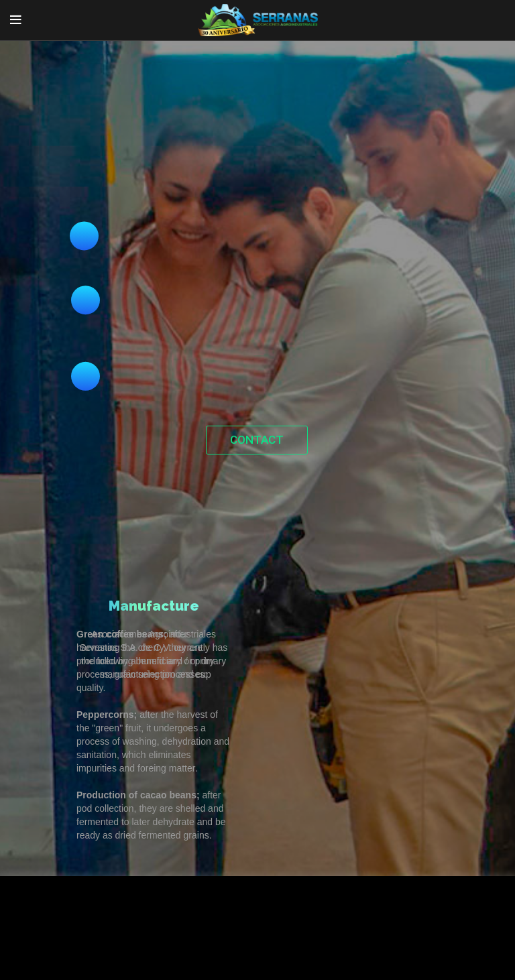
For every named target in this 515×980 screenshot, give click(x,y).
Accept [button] (124, 949)
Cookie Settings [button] (56, 949)
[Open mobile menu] (16, 20)
